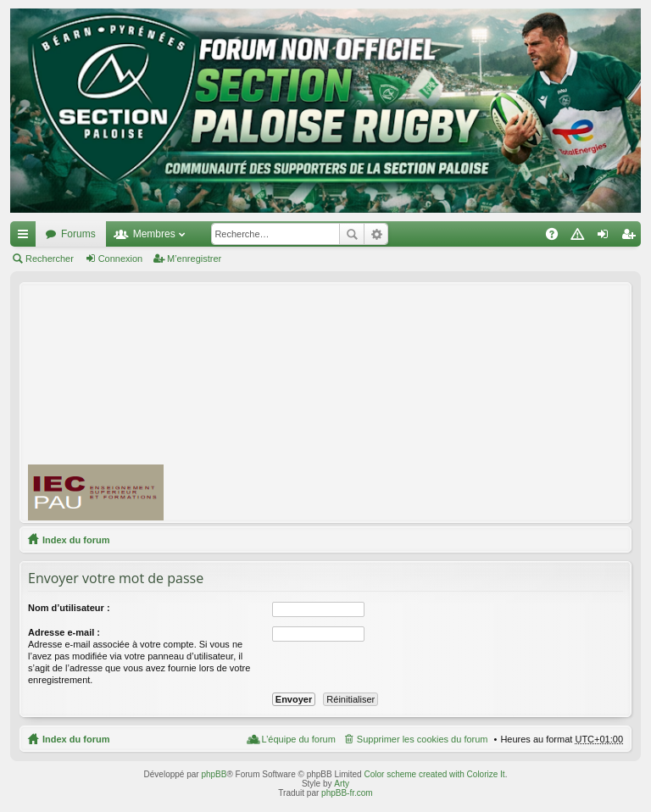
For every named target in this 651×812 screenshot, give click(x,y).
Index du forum (76, 540)
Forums (78, 234)
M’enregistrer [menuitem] (632, 237)
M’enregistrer (194, 259)
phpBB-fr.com (347, 793)
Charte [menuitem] (581, 237)
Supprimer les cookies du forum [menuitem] (423, 739)
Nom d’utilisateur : (69, 608)
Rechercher (352, 234)
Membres (154, 234)
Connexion (121, 259)
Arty (342, 784)
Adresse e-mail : (64, 632)
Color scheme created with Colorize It (434, 774)
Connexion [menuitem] (606, 237)
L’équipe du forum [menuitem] (298, 739)
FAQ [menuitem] (557, 237)
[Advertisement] (415, 402)
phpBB (214, 774)
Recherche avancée (376, 234)
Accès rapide (26, 237)
